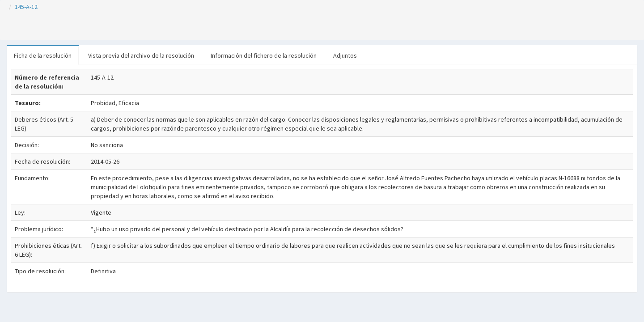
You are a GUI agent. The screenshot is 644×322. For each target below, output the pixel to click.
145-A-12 (26, 7)
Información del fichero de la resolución (264, 55)
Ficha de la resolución (43, 55)
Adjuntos (345, 55)
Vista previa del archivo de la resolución (141, 55)
